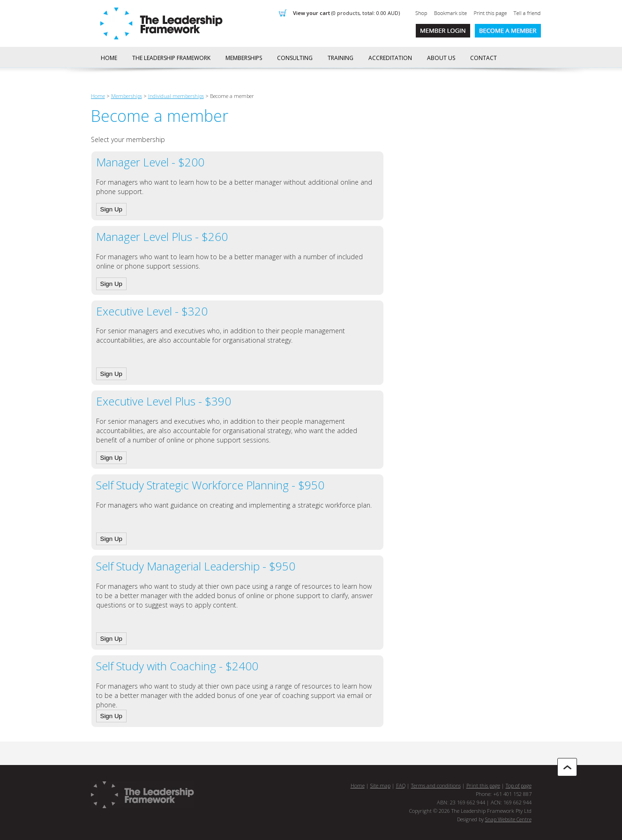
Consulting (295, 58)
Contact (483, 58)
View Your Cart (346, 13)
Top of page (519, 785)
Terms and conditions (436, 785)
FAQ (401, 785)
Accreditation (390, 58)
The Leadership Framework (171, 58)
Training (341, 58)
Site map (380, 785)
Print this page (483, 785)
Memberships (244, 58)
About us (441, 58)
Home (109, 58)
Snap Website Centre (508, 819)
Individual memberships (176, 96)
